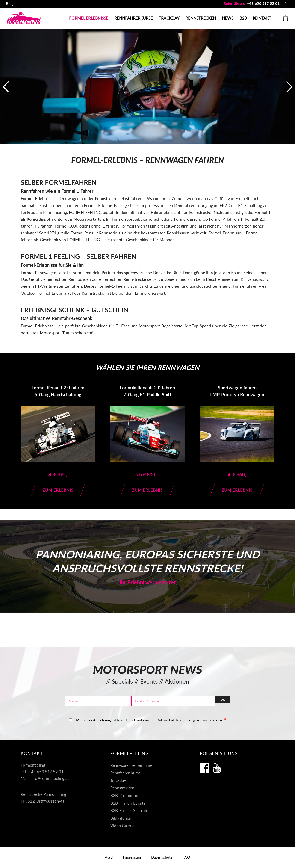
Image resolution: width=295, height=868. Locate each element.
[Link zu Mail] (286, 3)
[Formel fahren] (24, 18)
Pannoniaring (55, 212)
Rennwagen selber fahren (133, 765)
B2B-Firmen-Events (128, 803)
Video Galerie (122, 826)
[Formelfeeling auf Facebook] (205, 768)
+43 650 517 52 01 (263, 3)
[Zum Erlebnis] (58, 490)
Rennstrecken (122, 788)
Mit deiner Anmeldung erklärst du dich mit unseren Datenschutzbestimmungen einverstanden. (151, 720)
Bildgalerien (121, 818)
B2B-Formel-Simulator (130, 810)
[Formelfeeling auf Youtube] (217, 768)
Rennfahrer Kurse (126, 773)
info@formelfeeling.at (50, 778)
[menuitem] (10, 4)
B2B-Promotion (124, 795)
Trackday (118, 780)
